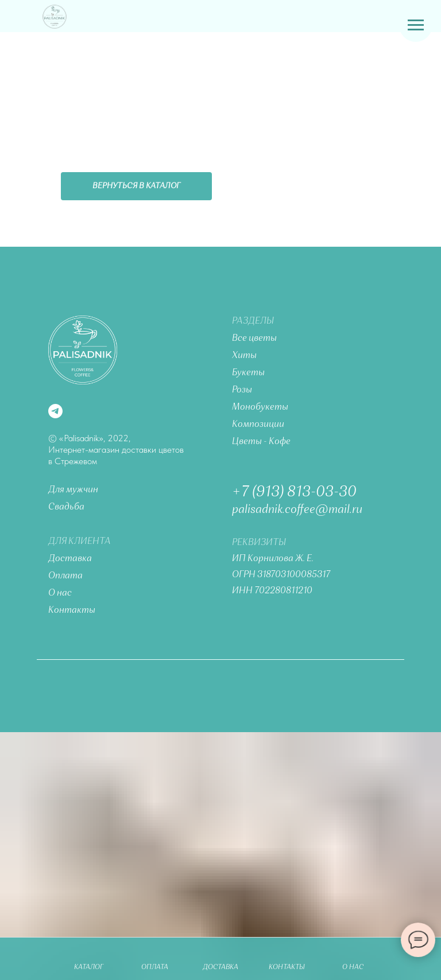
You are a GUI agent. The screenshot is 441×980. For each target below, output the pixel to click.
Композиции (258, 425)
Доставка (70, 559)
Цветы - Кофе (261, 442)
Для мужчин (73, 490)
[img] (55, 17)
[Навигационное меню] (416, 25)
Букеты (248, 373)
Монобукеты (260, 407)
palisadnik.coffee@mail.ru (297, 510)
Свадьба (66, 507)
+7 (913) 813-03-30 (294, 492)
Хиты (244, 356)
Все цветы (254, 339)
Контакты (72, 610)
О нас (60, 593)
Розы (242, 390)
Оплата (65, 576)
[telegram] (55, 411)
